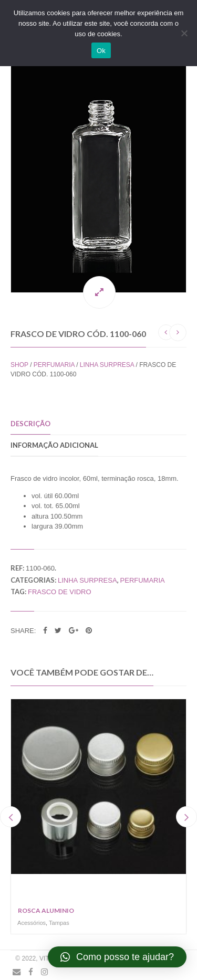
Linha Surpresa (107, 365)
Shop (19, 365)
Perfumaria (54, 365)
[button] (117, 957)
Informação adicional (54, 445)
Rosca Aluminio (46, 910)
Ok (101, 51)
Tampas (59, 923)
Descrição (30, 424)
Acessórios (32, 923)
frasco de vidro (59, 592)
